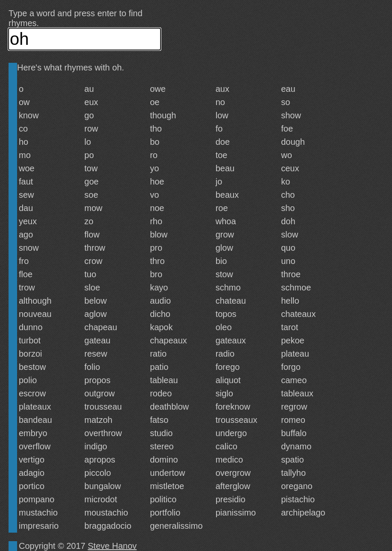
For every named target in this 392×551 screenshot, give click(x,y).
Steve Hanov (113, 546)
